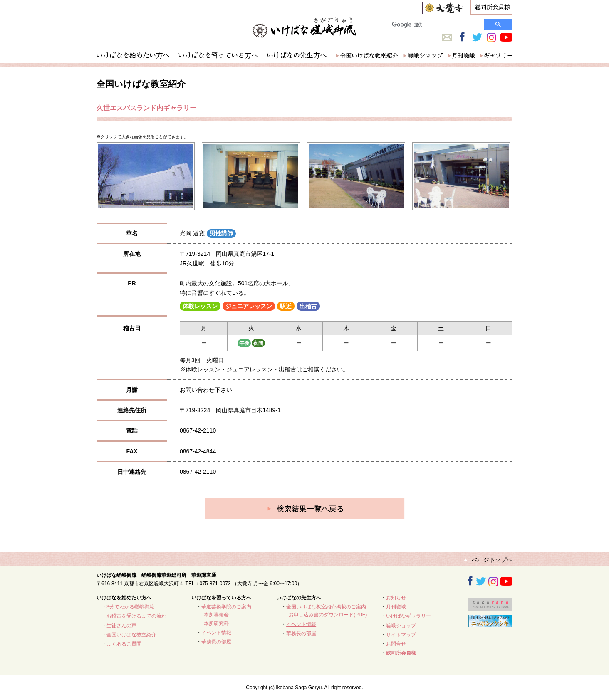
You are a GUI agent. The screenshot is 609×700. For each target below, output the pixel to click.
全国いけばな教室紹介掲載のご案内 (326, 607)
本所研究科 (216, 623)
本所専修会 (216, 615)
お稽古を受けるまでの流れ (136, 616)
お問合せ (396, 644)
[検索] (432, 25)
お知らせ (396, 598)
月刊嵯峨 (396, 607)
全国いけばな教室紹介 (131, 635)
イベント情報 (216, 633)
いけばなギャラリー (408, 616)
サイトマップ (401, 635)
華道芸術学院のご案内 (226, 607)
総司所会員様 (401, 653)
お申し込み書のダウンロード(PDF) (328, 615)
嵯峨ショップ (401, 626)
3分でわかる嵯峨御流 (130, 607)
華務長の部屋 (216, 642)
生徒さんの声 (121, 626)
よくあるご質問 (124, 644)
